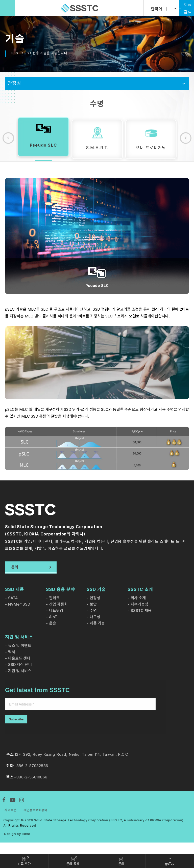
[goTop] (170, 861)
